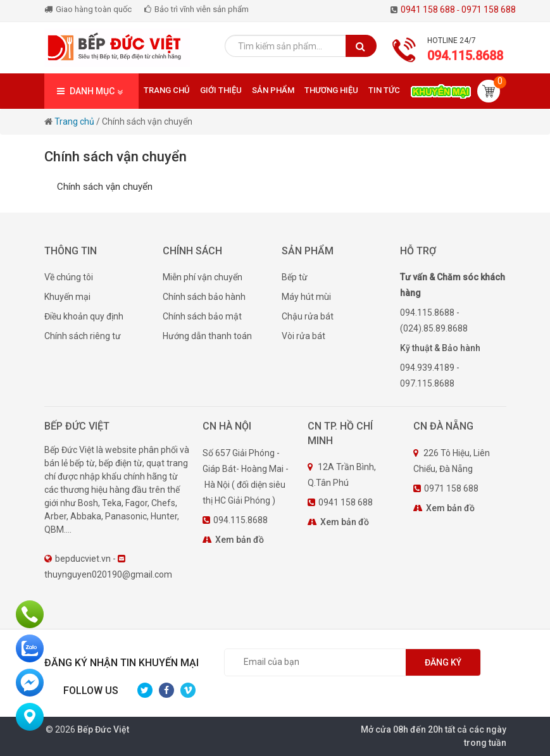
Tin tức (384, 90)
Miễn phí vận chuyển (203, 277)
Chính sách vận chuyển (147, 121)
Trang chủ (167, 90)
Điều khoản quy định (84, 316)
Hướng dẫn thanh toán (207, 336)
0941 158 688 (431, 9)
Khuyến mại (67, 297)
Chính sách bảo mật (202, 316)
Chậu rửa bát (308, 316)
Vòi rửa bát (303, 336)
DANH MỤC (91, 91)
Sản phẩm (273, 90)
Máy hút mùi (306, 297)
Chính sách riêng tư (83, 336)
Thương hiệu (331, 90)
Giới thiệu (221, 90)
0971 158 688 (489, 9)
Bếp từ (295, 277)
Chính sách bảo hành (204, 297)
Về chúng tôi (69, 277)
